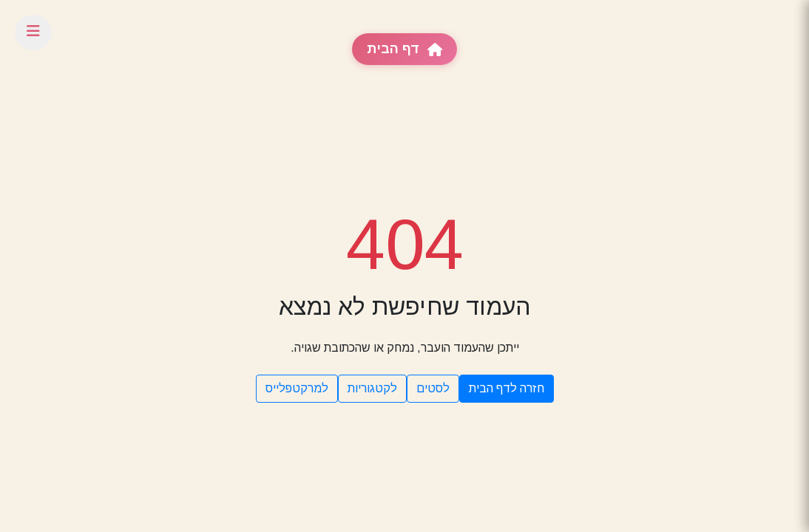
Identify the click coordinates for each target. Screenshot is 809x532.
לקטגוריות (372, 388)
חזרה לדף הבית (507, 388)
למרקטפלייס (297, 388)
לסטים (433, 388)
